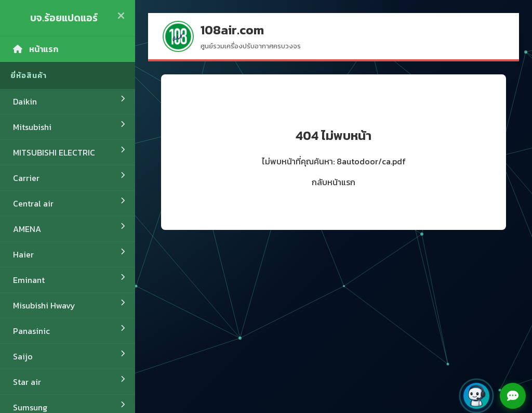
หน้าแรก (36, 49)
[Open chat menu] (513, 396)
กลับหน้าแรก (334, 182)
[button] (476, 396)
